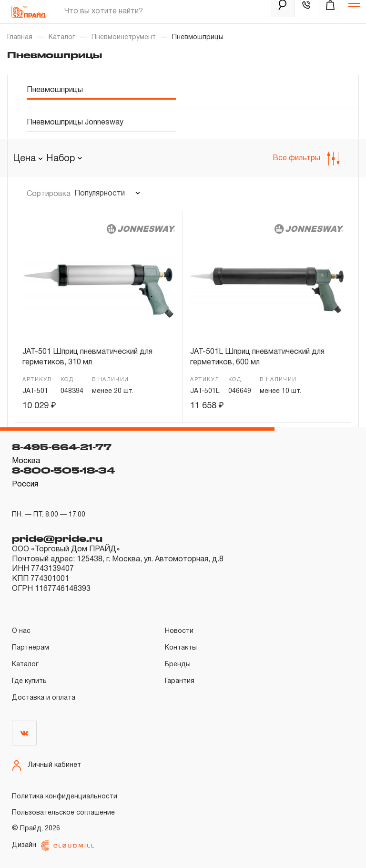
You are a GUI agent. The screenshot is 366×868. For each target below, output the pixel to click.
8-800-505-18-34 (63, 470)
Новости (179, 631)
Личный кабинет (46, 766)
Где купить (29, 681)
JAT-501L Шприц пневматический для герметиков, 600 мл (257, 357)
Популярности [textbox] (100, 194)
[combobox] (64, 159)
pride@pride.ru (57, 538)
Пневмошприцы (55, 90)
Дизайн (53, 846)
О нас (21, 631)
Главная (20, 37)
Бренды (178, 665)
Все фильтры (306, 159)
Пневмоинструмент (124, 37)
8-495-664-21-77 (62, 447)
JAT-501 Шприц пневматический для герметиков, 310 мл (87, 357)
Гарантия (180, 681)
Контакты (181, 648)
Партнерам (30, 648)
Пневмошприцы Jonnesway (75, 123)
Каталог (62, 37)
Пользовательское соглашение (63, 813)
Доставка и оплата (44, 698)
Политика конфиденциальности (65, 797)
